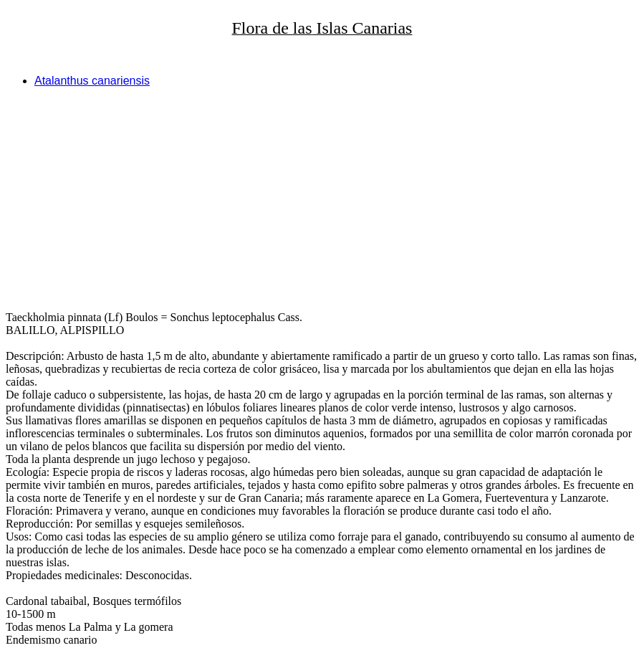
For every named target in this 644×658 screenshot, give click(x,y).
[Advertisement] (322, 199)
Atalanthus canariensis (92, 81)
